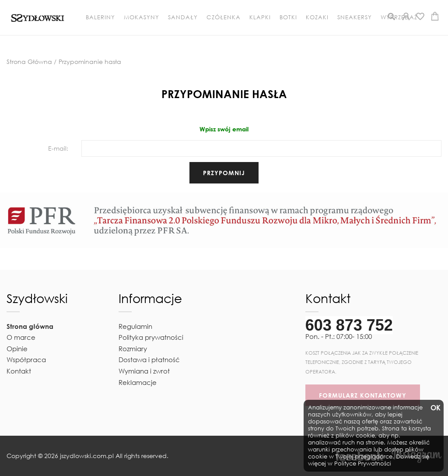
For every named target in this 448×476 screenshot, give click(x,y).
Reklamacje (138, 382)
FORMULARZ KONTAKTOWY (363, 395)
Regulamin (135, 326)
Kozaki (317, 17)
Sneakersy (355, 17)
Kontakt (19, 371)
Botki (288, 17)
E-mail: (58, 148)
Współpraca (26, 360)
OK (435, 408)
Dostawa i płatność (149, 360)
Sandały (183, 17)
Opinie (17, 349)
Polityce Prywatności (363, 464)
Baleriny (100, 17)
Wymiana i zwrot (144, 371)
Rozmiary (133, 349)
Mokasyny (142, 17)
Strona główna (30, 326)
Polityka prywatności (151, 337)
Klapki (260, 17)
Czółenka (224, 17)
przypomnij (224, 173)
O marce (21, 337)
